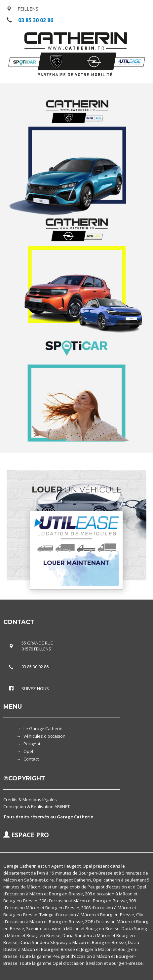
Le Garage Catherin (43, 728)
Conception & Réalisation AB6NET (37, 806)
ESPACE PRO (26, 835)
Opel (28, 751)
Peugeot (32, 744)
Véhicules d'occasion (44, 736)
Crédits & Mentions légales (30, 800)
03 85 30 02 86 (36, 20)
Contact (31, 759)
